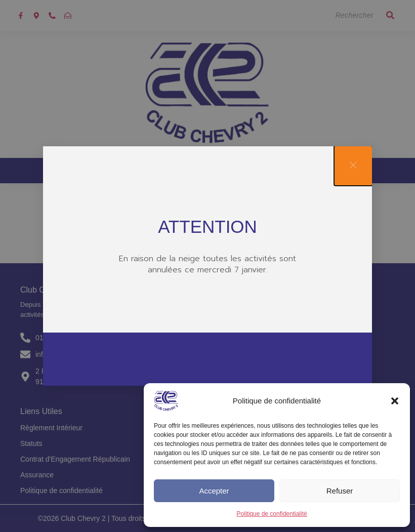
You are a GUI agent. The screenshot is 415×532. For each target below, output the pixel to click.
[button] (395, 401)
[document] (207, 266)
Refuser (340, 491)
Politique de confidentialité (272, 514)
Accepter (214, 491)
